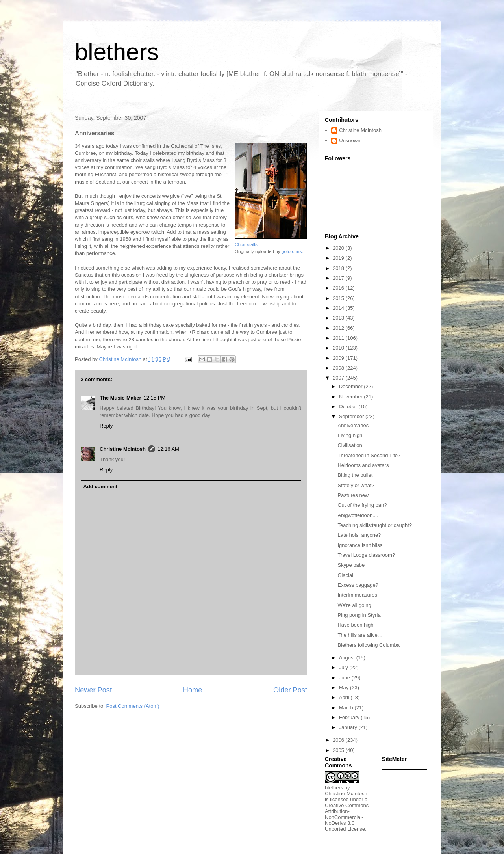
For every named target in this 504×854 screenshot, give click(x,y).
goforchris (292, 251)
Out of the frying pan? (362, 505)
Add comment (101, 487)
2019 (339, 258)
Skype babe (351, 565)
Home (193, 690)
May (345, 687)
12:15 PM (154, 398)
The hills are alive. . (359, 635)
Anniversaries (353, 425)
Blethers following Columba (369, 645)
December (352, 386)
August (348, 658)
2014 (339, 308)
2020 (339, 248)
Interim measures (357, 595)
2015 (339, 298)
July (344, 667)
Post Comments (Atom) (133, 706)
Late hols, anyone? (359, 535)
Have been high (355, 625)
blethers (117, 52)
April (345, 697)
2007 (339, 378)
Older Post (290, 690)
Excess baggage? (358, 585)
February (350, 717)
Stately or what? (356, 485)
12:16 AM (168, 449)
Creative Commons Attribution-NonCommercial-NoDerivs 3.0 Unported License (347, 817)
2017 (339, 278)
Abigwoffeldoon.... (358, 515)
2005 (339, 750)
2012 (339, 328)
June (345, 678)
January (349, 727)
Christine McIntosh (123, 449)
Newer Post (93, 690)
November (352, 397)
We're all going (354, 605)
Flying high (350, 435)
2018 (339, 268)
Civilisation (350, 445)
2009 (339, 358)
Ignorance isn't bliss (360, 545)
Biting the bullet (355, 475)
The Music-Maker (120, 398)
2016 (339, 288)
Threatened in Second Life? (369, 455)
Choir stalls (246, 244)
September (352, 416)
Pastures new (353, 495)
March (347, 708)
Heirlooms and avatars (363, 465)
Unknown (350, 140)
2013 (339, 318)
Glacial (345, 575)
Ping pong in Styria (359, 615)
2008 (339, 368)
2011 (339, 338)
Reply (106, 426)
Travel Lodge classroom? (366, 555)
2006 (339, 740)
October (349, 407)
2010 (339, 348)
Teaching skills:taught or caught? (375, 525)
